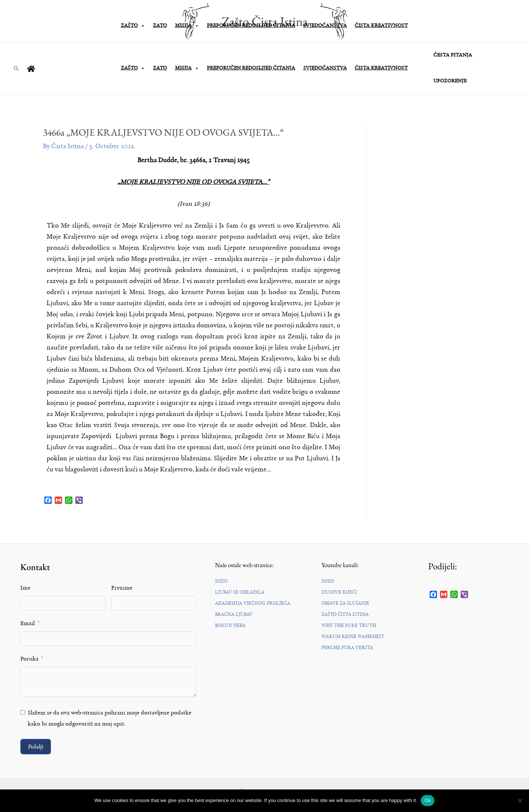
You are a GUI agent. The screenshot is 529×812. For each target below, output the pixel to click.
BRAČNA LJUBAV (234, 615)
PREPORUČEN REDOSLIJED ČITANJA (251, 68)
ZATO (160, 68)
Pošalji (36, 746)
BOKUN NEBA (230, 626)
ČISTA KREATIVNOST (381, 68)
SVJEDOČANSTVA (325, 68)
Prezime (122, 588)
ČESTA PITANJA (452, 55)
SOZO (221, 581)
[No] (520, 801)
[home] (32, 69)
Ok (428, 800)
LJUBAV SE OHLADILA (240, 592)
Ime (25, 588)
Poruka (29, 659)
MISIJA (187, 68)
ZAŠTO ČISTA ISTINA (345, 615)
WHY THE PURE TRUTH (349, 626)
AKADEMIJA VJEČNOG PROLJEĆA (253, 603)
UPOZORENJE (449, 81)
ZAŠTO (133, 68)
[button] (16, 68)
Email (28, 624)
